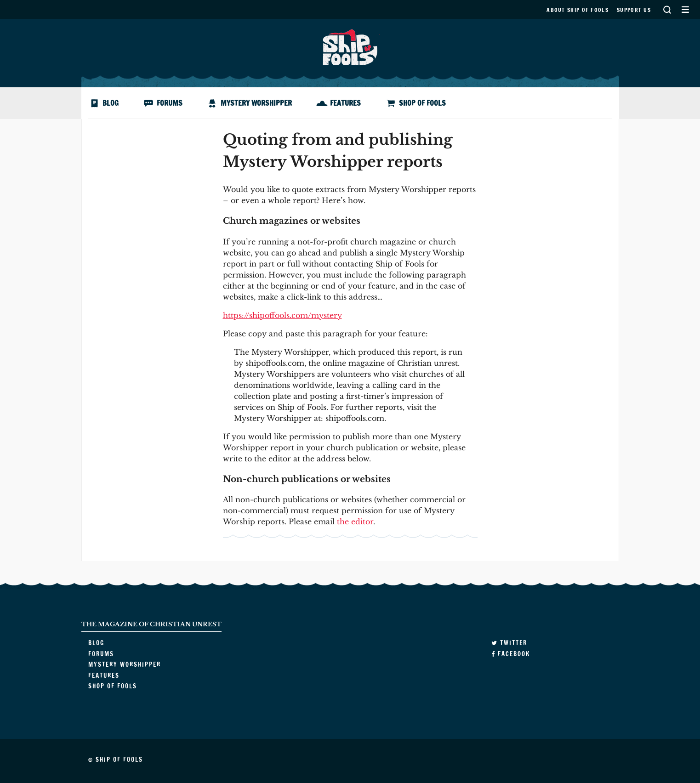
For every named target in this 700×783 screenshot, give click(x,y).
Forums (170, 103)
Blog (111, 103)
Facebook (511, 654)
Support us (634, 10)
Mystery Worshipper (256, 103)
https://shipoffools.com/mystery (282, 315)
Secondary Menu (685, 9)
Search (667, 9)
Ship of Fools (350, 46)
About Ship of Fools (578, 10)
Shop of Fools (422, 103)
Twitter (509, 643)
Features (345, 103)
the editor (355, 522)
